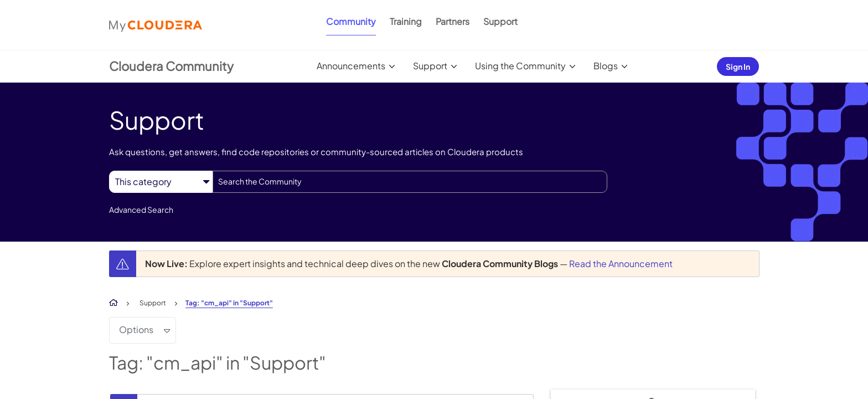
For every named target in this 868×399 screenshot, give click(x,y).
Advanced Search (141, 209)
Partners (453, 21)
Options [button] (136, 329)
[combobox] (410, 182)
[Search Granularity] (161, 181)
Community (351, 21)
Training (406, 21)
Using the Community (520, 66)
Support (500, 21)
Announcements (351, 66)
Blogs (606, 66)
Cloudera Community (171, 66)
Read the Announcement (621, 264)
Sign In (738, 66)
